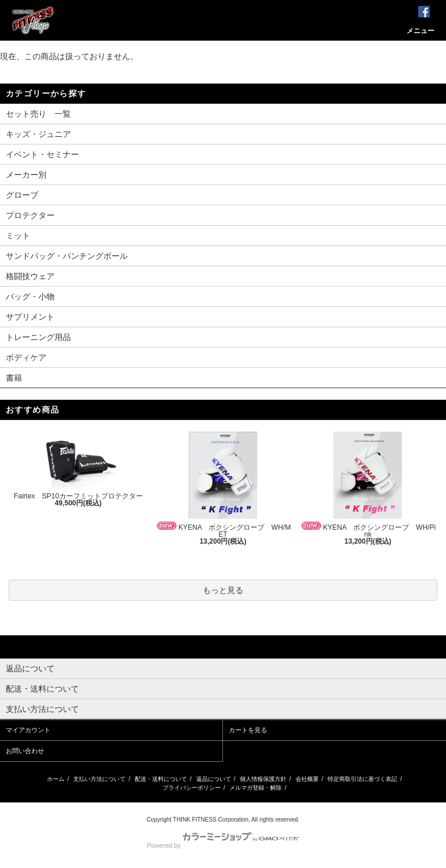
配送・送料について (161, 779)
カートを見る (248, 730)
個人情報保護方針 (263, 779)
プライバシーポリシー (192, 788)
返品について (214, 779)
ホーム (56, 779)
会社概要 (307, 779)
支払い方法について (99, 779)
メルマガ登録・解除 (256, 788)
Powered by (223, 845)
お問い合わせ (25, 751)
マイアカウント (28, 730)
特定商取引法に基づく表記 (362, 779)
